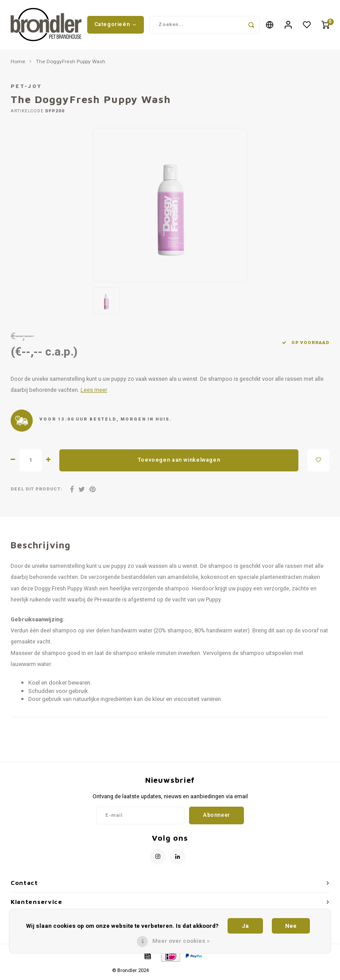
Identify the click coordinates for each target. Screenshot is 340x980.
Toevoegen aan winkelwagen (179, 461)
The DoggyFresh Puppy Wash (71, 63)
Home (18, 63)
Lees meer (94, 392)
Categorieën (116, 25)
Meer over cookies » (181, 941)
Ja (245, 926)
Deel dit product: (37, 491)
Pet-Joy (26, 88)
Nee (291, 926)
